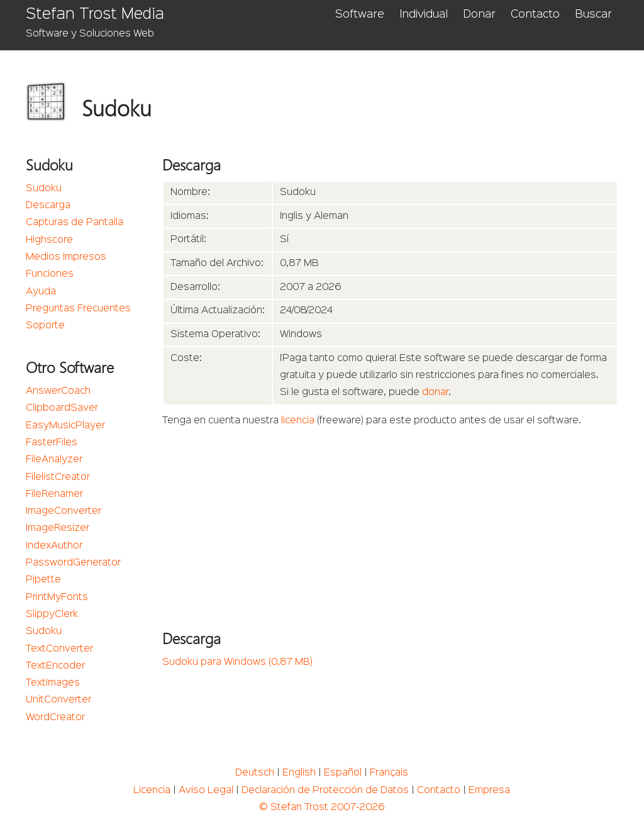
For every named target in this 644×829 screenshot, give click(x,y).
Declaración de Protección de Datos (325, 791)
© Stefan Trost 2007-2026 (322, 808)
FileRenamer (54, 494)
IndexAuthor (54, 546)
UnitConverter (58, 700)
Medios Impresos (66, 257)
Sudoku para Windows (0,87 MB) (237, 662)
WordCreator (55, 718)
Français (389, 773)
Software (360, 14)
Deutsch (255, 773)
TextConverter (59, 649)
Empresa (489, 791)
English (299, 773)
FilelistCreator (58, 477)
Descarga (48, 206)
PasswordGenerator (73, 563)
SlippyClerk (52, 615)
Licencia (152, 791)
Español (343, 773)
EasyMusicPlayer (65, 426)
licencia (298, 421)
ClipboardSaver (62, 408)
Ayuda (41, 292)
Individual (424, 14)
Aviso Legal (206, 791)
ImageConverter (64, 511)
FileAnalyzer (54, 460)
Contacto (535, 14)
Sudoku (44, 189)
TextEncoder (55, 666)
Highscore (49, 240)
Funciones (50, 274)
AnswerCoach (58, 391)
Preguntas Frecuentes (78, 309)
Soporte (45, 326)
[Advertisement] (390, 525)
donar (435, 392)
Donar (479, 14)
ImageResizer (58, 528)
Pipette (43, 580)
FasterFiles (52, 443)
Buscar (593, 14)
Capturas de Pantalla (75, 223)
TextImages (53, 683)
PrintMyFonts (57, 598)
